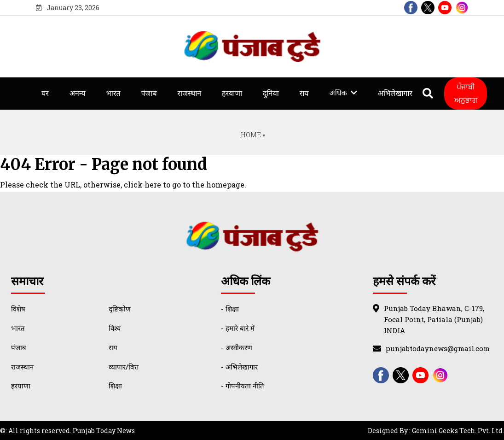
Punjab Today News (104, 431)
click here (142, 185)
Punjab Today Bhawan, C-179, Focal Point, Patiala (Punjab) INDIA (434, 319)
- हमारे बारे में (238, 328)
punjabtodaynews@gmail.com (438, 348)
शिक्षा (115, 386)
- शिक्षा (230, 309)
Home (250, 135)
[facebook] (411, 8)
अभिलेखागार (395, 93)
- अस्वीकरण (237, 347)
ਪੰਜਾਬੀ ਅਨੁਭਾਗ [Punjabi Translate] (466, 93)
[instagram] (462, 8)
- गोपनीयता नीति (243, 386)
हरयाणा (232, 93)
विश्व (115, 328)
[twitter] (428, 8)
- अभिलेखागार (239, 367)
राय (304, 93)
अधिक (338, 93)
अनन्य (78, 93)
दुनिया (271, 93)
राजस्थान (189, 93)
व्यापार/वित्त (124, 367)
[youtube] (445, 8)
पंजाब (149, 93)
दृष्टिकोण (120, 309)
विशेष (18, 309)
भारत (113, 93)
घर (45, 93)
